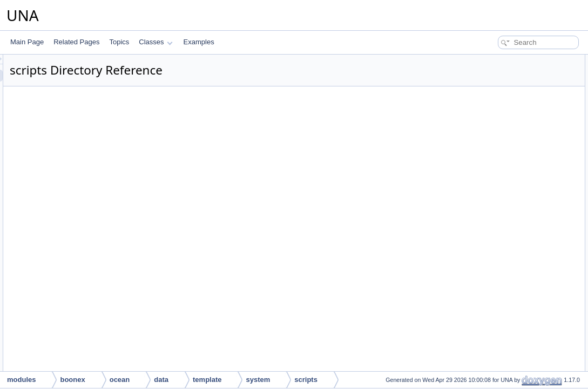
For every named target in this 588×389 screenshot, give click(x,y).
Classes (156, 42)
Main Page (27, 42)
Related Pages (76, 42)
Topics (119, 42)
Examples (199, 42)
